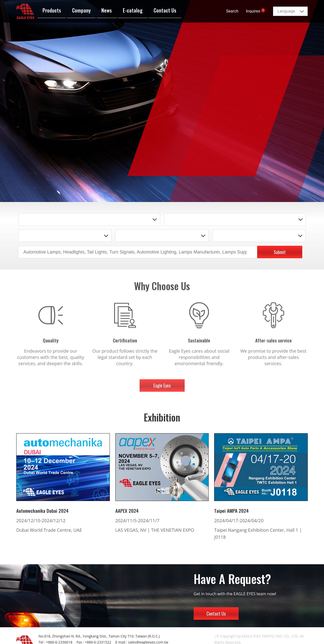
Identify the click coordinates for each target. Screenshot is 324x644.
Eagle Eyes (162, 388)
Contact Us (216, 613)
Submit (280, 252)
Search (232, 11)
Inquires (256, 11)
